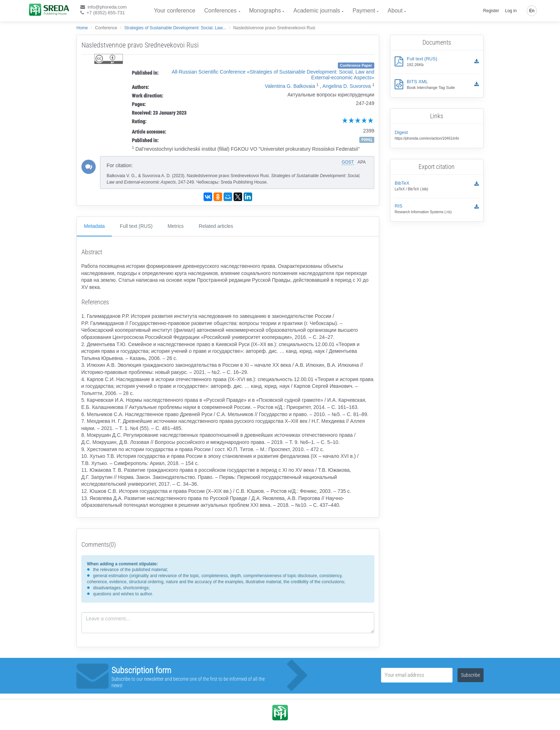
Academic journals (317, 11)
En (532, 11)
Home (82, 28)
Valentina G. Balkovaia (290, 86)
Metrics (176, 226)
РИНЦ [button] (367, 140)
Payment (364, 11)
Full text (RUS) (136, 226)
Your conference (175, 11)
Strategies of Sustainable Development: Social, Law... (175, 28)
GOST (348, 162)
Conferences (221, 11)
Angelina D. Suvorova (347, 86)
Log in (511, 11)
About (395, 11)
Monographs (265, 11)
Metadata (94, 226)
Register (491, 11)
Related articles (216, 226)
